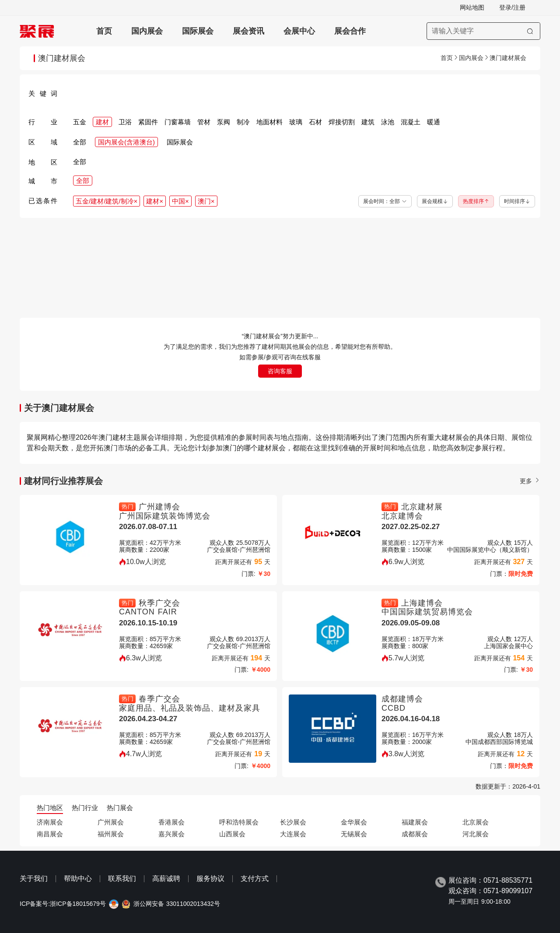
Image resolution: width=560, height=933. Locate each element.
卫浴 (125, 122)
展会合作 (350, 31)
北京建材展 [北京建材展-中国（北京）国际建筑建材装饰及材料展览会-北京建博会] (422, 507)
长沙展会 (293, 822)
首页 (104, 31)
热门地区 (50, 808)
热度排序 (476, 201)
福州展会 (111, 834)
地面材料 (269, 122)
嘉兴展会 (171, 834)
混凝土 (411, 122)
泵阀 (224, 122)
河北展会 (476, 834)
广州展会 (111, 822)
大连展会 (293, 834)
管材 (204, 122)
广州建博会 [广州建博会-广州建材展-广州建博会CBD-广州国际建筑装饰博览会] (159, 507)
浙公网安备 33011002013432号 (177, 904)
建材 (102, 122)
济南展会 (50, 822)
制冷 (243, 122)
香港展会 (171, 822)
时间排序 (517, 201)
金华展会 (354, 822)
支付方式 (255, 879)
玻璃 (296, 122)
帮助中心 (78, 879)
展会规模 (435, 201)
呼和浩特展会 (239, 822)
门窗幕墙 (178, 122)
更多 (530, 481)
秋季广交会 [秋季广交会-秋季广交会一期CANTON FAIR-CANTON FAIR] (159, 603)
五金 (80, 122)
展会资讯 (248, 31)
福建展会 (415, 822)
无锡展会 (354, 834)
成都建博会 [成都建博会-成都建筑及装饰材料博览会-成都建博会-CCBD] (402, 699)
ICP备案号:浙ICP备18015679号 (63, 904)
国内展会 (147, 31)
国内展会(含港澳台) (126, 142)
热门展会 (120, 808)
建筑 (368, 122)
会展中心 (299, 31)
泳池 (388, 122)
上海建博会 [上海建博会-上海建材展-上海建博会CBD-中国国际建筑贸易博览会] (422, 603)
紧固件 (148, 122)
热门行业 (85, 808)
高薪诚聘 (166, 879)
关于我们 (34, 879)
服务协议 (210, 879)
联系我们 (122, 879)
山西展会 (232, 834)
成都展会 (415, 834)
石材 (315, 122)
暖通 (434, 122)
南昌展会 (50, 834)
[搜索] (530, 31)
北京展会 (476, 822)
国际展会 (198, 31)
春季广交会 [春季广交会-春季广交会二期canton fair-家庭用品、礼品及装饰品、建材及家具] (159, 699)
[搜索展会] (483, 31)
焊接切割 (342, 122)
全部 (80, 142)
